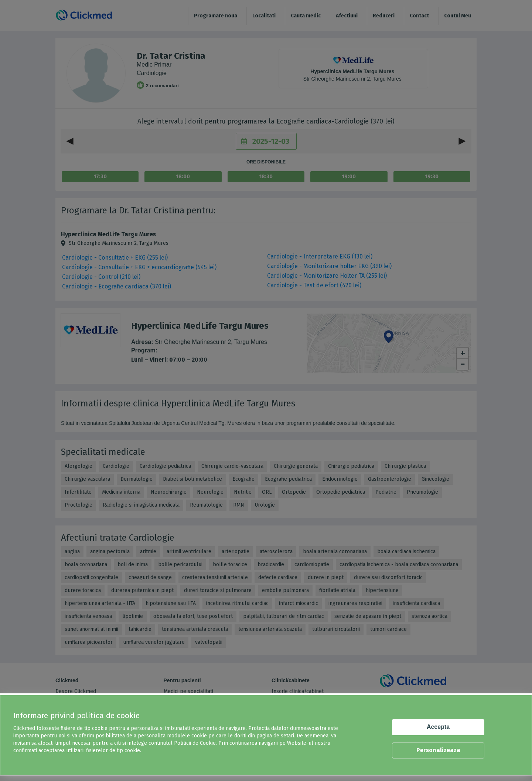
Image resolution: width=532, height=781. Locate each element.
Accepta (438, 727)
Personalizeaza (438, 750)
